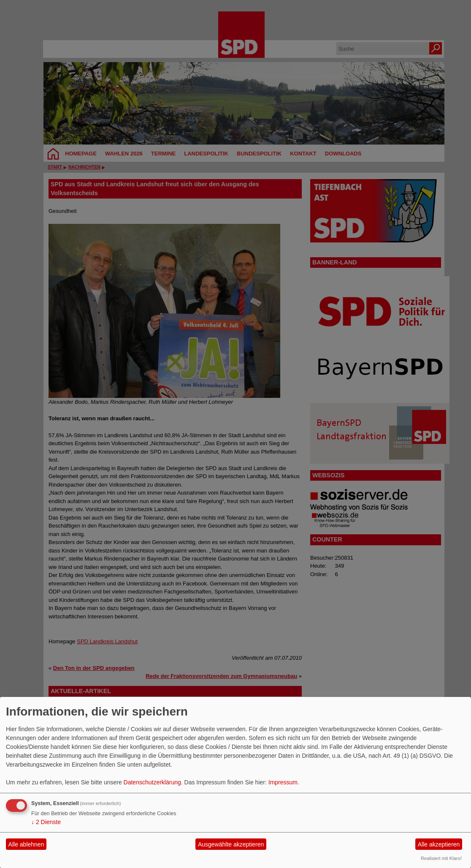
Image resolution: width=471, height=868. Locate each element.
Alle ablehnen (26, 844)
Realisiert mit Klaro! (441, 858)
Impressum (283, 782)
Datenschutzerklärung (152, 782)
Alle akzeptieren (439, 844)
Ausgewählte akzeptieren (231, 844)
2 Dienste (46, 822)
